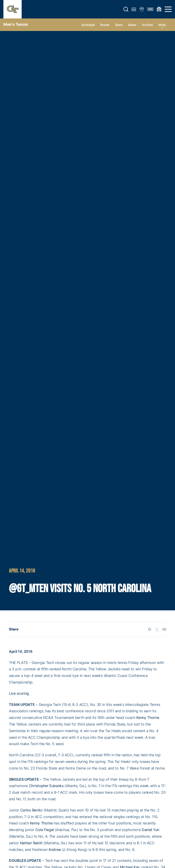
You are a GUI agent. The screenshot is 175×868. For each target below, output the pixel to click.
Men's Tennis (16, 24)
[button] (126, 9)
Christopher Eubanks (46, 786)
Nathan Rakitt (31, 843)
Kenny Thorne (148, 718)
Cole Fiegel (45, 830)
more (162, 25)
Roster (105, 25)
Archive (147, 25)
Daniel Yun (151, 830)
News (132, 25)
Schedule (88, 25)
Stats (119, 25)
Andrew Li (57, 850)
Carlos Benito (31, 810)
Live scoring (19, 693)
